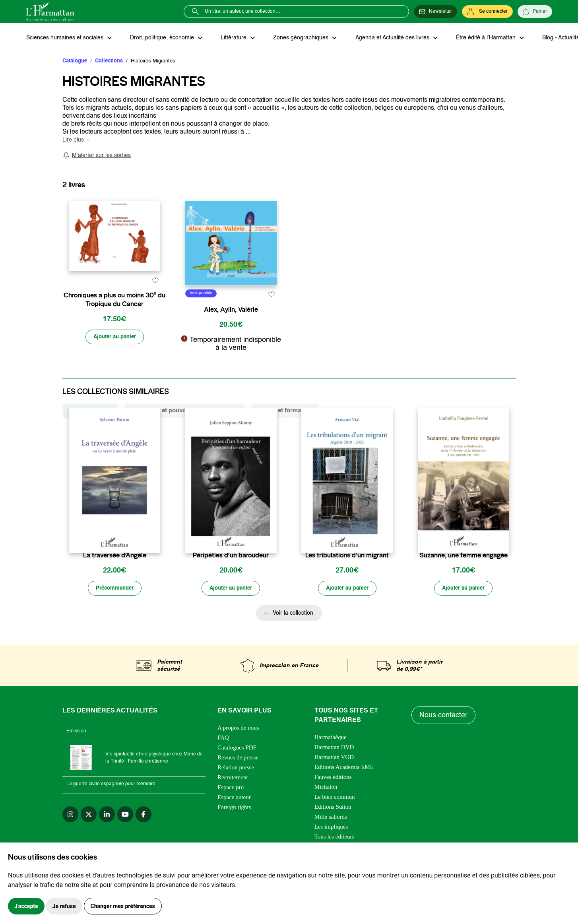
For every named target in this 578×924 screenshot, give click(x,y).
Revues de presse (238, 776)
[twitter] (89, 833)
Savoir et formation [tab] (285, 428)
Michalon (326, 806)
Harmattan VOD (334, 776)
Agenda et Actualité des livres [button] (389, 38)
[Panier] (535, 12)
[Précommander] (114, 607)
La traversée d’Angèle (115, 573)
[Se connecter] (487, 12)
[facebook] (144, 833)
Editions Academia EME (344, 786)
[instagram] (70, 833)
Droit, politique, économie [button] (162, 38)
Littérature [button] (232, 38)
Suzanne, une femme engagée (464, 573)
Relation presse (236, 786)
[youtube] (125, 833)
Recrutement (233, 796)
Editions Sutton (333, 825)
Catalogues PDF (237, 766)
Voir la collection (293, 632)
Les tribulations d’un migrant (347, 573)
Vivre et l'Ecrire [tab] (90, 428)
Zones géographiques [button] (299, 38)
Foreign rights (234, 826)
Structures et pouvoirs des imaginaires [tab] (185, 428)
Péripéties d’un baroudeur (231, 573)
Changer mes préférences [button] (123, 906)
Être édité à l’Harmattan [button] (482, 38)
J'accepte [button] (26, 906)
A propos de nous (238, 746)
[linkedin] (107, 833)
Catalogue (75, 61)
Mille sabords (331, 835)
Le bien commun (335, 815)
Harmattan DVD (334, 766)
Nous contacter (444, 734)
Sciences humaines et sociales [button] (65, 38)
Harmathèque (331, 756)
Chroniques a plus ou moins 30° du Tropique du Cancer (114, 331)
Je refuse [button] (64, 906)
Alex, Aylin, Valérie (231, 327)
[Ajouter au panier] (114, 369)
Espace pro (231, 806)
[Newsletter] (435, 12)
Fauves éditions (333, 796)
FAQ (223, 756)
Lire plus (73, 140)
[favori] (155, 312)
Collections (109, 61)
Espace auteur (234, 816)
